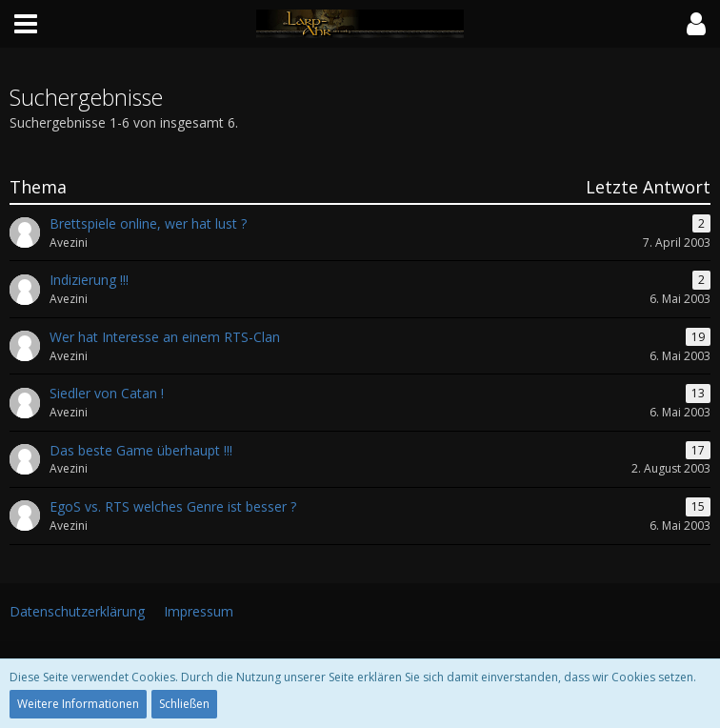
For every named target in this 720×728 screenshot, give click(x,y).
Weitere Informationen (78, 704)
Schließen (184, 704)
